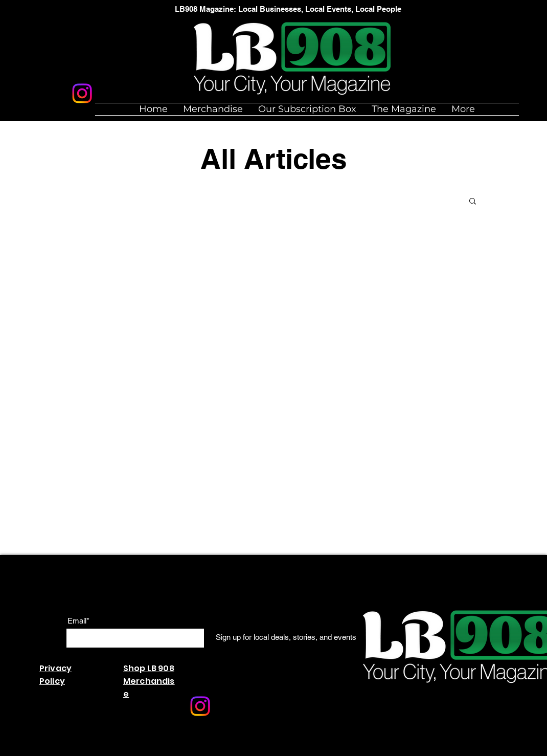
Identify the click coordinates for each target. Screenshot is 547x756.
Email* (78, 621)
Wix (161, 750)
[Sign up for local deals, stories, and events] (286, 637)
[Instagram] (82, 93)
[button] (473, 202)
